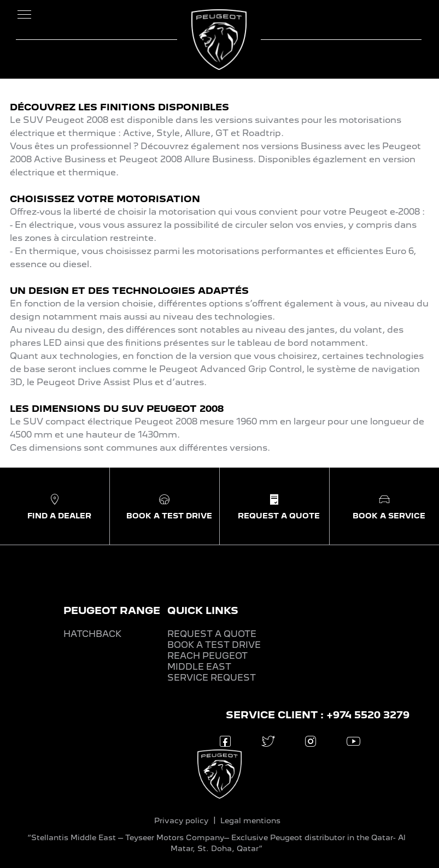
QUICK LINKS (203, 610)
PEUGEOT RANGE (112, 610)
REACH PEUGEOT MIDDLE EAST (207, 661)
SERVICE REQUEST (212, 678)
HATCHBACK (92, 634)
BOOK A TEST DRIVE (214, 645)
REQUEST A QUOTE (212, 634)
